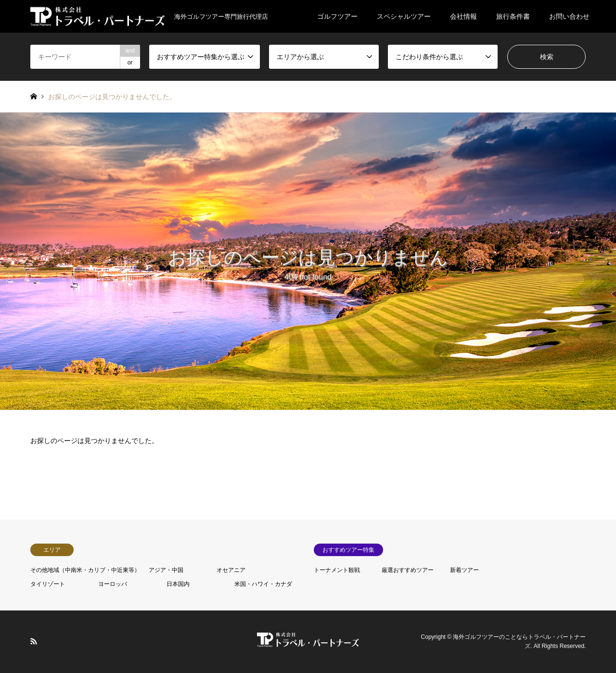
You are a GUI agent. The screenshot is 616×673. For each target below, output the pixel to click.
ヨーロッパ (113, 584)
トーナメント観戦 (337, 570)
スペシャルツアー (404, 16)
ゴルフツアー (337, 16)
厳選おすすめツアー (408, 570)
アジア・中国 (166, 570)
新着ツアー (464, 570)
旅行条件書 (513, 16)
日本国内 (178, 584)
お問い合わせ (569, 16)
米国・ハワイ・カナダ (263, 584)
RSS (34, 641)
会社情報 (463, 16)
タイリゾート (48, 584)
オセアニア (231, 570)
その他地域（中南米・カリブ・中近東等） (85, 570)
